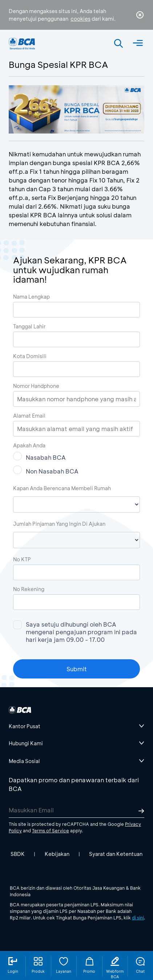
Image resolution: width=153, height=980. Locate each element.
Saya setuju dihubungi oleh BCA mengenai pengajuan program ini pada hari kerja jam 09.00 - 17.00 (75, 632)
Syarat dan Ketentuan (116, 854)
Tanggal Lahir (29, 326)
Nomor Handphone (36, 386)
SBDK (18, 854)
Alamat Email (29, 416)
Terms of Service (51, 831)
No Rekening (29, 589)
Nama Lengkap (31, 297)
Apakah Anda (29, 445)
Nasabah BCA (39, 456)
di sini (138, 918)
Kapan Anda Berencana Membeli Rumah (62, 488)
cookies (80, 19)
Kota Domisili (30, 356)
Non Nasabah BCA (46, 470)
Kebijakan (57, 854)
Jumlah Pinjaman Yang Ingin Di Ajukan (59, 524)
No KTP (22, 559)
